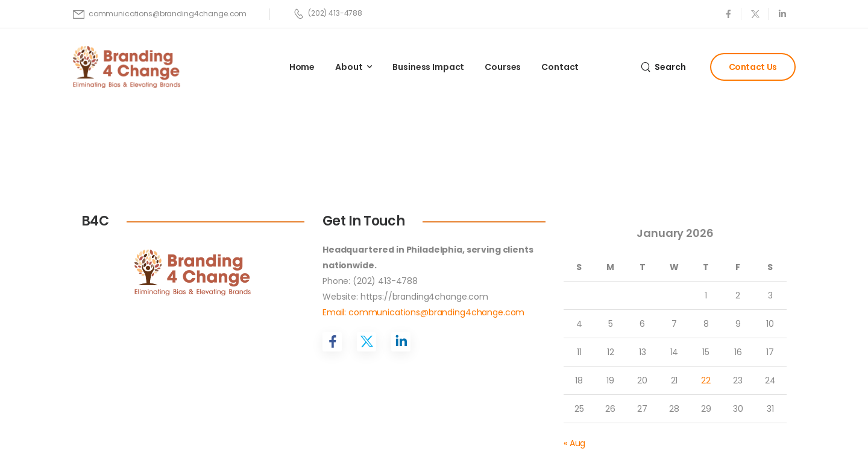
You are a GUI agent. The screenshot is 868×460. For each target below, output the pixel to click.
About (349, 67)
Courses (503, 67)
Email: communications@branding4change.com (423, 312)
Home (302, 67)
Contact (560, 67)
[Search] (663, 67)
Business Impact (428, 67)
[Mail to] (160, 14)
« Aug (574, 443)
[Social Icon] (728, 14)
